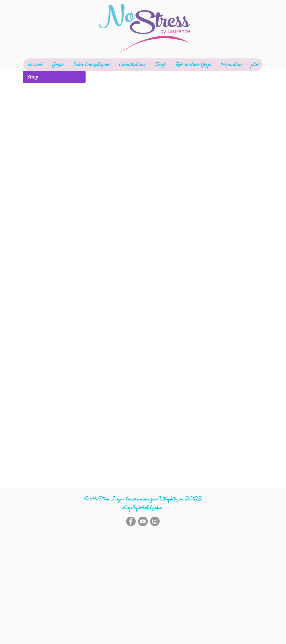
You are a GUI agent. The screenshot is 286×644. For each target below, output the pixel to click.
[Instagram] (155, 521)
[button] (57, 65)
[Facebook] (131, 521)
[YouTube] (143, 521)
